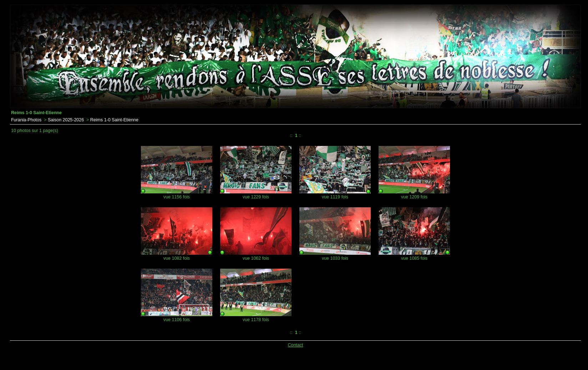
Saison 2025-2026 (66, 120)
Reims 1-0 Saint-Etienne (114, 120)
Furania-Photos (26, 120)
